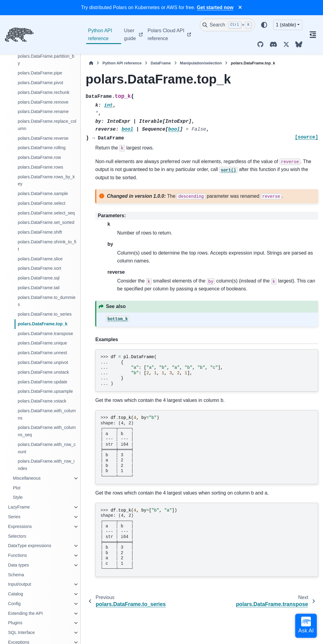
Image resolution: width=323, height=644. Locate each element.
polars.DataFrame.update (42, 382)
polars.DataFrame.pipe (40, 73)
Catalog (15, 594)
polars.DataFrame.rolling (42, 148)
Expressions (20, 526)
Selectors (17, 536)
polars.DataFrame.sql (39, 278)
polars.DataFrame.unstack (43, 372)
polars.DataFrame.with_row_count (47, 448)
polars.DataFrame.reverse (43, 138)
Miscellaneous (27, 478)
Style (18, 497)
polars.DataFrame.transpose (45, 334)
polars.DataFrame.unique (42, 343)
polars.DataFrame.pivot (40, 83)
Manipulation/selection (201, 63)
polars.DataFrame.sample (43, 194)
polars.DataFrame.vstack (42, 401)
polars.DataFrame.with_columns (47, 414)
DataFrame (161, 63)
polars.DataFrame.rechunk (43, 92)
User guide (130, 34)
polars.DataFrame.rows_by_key (46, 180)
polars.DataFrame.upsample (45, 391)
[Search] (227, 25)
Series (14, 517)
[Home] (91, 63)
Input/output (19, 584)
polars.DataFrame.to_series (45, 314)
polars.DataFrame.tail (39, 288)
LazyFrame (19, 507)
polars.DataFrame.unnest (42, 353)
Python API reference (100, 34)
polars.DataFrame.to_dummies (46, 301)
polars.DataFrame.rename (43, 111)
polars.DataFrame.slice (40, 259)
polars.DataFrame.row (39, 157)
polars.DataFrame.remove (43, 102)
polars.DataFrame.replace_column (47, 125)
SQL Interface (21, 632)
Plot (17, 488)
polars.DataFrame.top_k (42, 324)
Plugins (15, 623)
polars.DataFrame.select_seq (46, 213)
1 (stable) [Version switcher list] (286, 25)
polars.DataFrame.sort (39, 268)
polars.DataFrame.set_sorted (46, 222)
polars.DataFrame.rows (40, 167)
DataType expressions (29, 546)
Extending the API (25, 613)
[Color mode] (264, 25)
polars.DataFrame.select (41, 203)
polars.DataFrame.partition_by (46, 60)
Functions (17, 555)
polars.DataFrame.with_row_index (46, 465)
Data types (18, 565)
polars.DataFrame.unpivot (43, 362)
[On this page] (313, 35)
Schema (16, 575)
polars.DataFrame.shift (40, 232)
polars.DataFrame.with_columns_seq (47, 431)
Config (14, 604)
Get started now (215, 7)
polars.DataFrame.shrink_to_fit (47, 245)
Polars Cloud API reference (166, 34)
